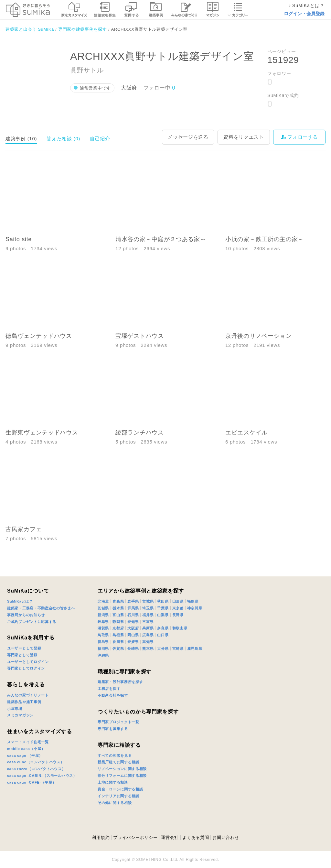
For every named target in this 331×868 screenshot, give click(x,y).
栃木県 (118, 608)
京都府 (118, 628)
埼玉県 (148, 608)
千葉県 (163, 608)
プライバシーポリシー (135, 837)
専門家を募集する (113, 729)
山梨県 (163, 615)
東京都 (178, 608)
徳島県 (103, 642)
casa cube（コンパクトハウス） (36, 762)
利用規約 (101, 837)
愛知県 (133, 622)
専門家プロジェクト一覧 (118, 722)
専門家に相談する (119, 745)
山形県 (178, 601)
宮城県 (148, 601)
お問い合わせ (226, 837)
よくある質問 (196, 837)
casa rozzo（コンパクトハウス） (36, 769)
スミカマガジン (20, 715)
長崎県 (133, 648)
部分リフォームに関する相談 (122, 776)
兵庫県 (148, 628)
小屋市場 (15, 709)
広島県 (148, 635)
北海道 (103, 601)
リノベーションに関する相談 (122, 769)
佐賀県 (118, 648)
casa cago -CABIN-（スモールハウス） (42, 776)
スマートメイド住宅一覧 (28, 742)
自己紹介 (100, 139)
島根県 (118, 635)
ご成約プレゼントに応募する (32, 622)
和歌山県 (180, 628)
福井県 (148, 615)
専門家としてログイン (26, 668)
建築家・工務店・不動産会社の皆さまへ (41, 608)
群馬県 (133, 608)
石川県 (133, 615)
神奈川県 (195, 608)
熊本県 (148, 648)
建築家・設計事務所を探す (120, 682)
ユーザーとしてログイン (28, 662)
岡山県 (133, 635)
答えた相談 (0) (63, 139)
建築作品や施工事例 (24, 702)
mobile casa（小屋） (26, 749)
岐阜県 (103, 622)
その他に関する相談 (115, 803)
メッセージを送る (188, 137)
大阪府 (133, 628)
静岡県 (118, 622)
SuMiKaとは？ (20, 601)
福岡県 (103, 648)
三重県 (148, 622)
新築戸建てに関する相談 (118, 762)
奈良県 (163, 628)
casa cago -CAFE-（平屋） (32, 782)
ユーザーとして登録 (24, 648)
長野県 (178, 615)
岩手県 (133, 601)
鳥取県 (103, 635)
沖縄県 (103, 655)
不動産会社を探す (113, 695)
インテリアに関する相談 (118, 796)
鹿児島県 (195, 648)
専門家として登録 (22, 655)
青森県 (118, 601)
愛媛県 (133, 642)
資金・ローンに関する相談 (120, 789)
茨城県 (103, 608)
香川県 (118, 642)
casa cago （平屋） (25, 755)
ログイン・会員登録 (304, 14)
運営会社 (170, 837)
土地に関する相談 (113, 782)
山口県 (163, 635)
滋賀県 (103, 628)
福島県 (193, 601)
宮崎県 (178, 648)
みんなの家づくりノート (28, 695)
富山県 (118, 615)
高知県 (148, 642)
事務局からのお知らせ (26, 615)
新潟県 (103, 615)
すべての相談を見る (115, 755)
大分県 (163, 648)
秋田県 (163, 601)
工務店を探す (109, 689)
